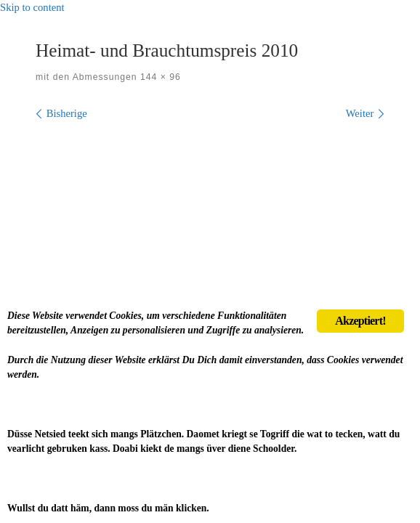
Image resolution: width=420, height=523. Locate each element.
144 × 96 (159, 77)
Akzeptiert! (360, 321)
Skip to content (32, 7)
